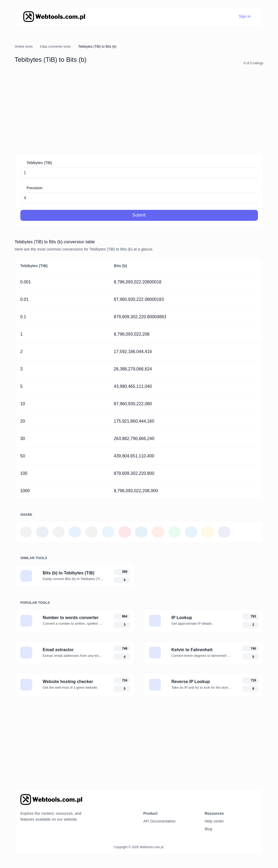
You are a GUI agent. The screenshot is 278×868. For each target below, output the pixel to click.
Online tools (24, 46)
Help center (214, 821)
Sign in (244, 16)
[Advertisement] (139, 110)
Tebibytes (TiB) (39, 163)
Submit (139, 215)
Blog (208, 829)
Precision (34, 188)
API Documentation (159, 821)
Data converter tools (56, 46)
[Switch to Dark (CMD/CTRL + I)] (255, 798)
